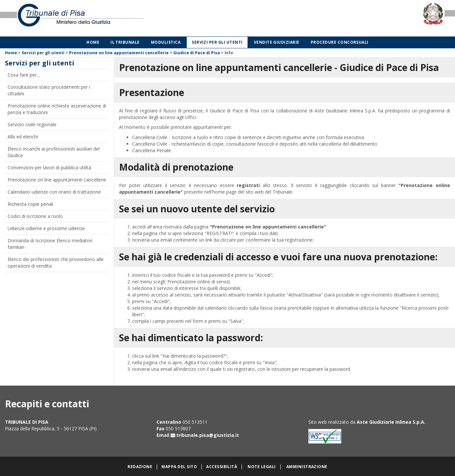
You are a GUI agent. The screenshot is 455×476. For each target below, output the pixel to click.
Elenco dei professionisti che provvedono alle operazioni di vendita (56, 262)
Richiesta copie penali (30, 204)
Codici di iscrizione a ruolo (35, 216)
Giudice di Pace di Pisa (197, 53)
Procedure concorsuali (340, 42)
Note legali (262, 467)
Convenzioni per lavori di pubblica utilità (49, 167)
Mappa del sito (179, 467)
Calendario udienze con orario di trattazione (54, 192)
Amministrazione (307, 467)
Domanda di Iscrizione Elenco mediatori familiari (50, 244)
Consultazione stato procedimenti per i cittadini (49, 90)
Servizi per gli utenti (217, 42)
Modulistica (166, 42)
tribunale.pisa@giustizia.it (208, 435)
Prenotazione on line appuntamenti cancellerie (119, 53)
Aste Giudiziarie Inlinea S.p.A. (391, 422)
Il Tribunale (125, 42)
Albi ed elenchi (23, 137)
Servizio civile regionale (32, 124)
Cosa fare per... (24, 75)
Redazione (140, 467)
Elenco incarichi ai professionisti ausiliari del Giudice (54, 152)
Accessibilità (222, 467)
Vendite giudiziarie (277, 42)
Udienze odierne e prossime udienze (46, 228)
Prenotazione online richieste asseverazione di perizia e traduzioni (57, 109)
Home (93, 42)
